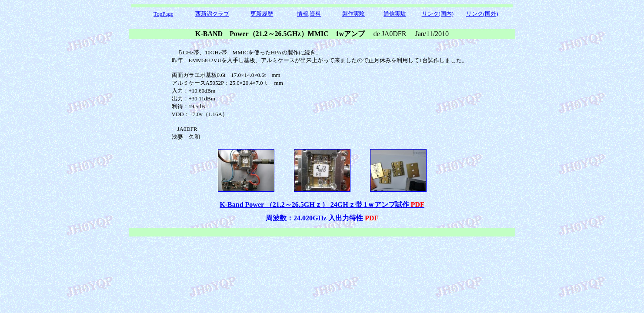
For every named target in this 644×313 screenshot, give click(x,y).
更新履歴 (262, 14)
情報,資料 (309, 14)
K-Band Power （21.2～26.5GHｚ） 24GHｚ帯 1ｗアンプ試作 (322, 205)
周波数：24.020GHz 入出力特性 (322, 218)
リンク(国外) (482, 14)
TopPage (163, 14)
